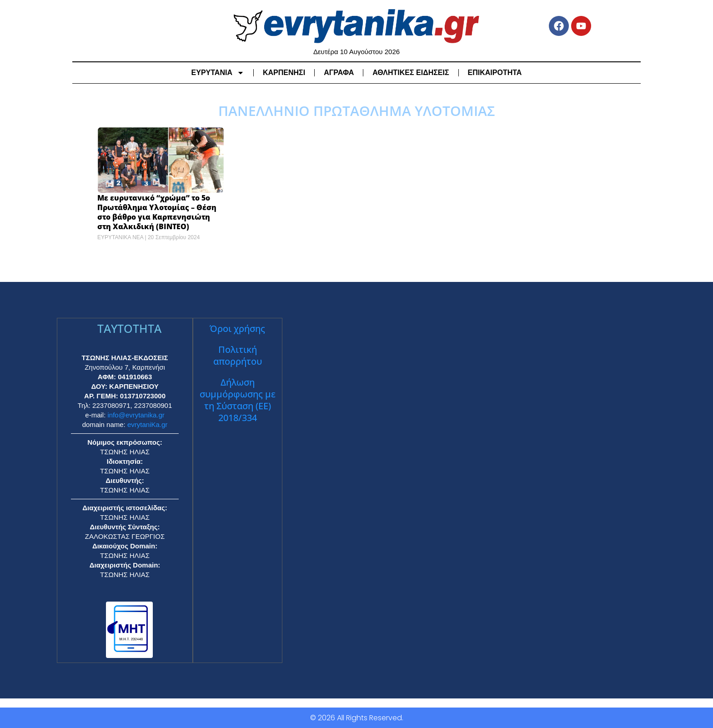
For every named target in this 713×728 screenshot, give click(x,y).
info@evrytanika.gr (136, 415)
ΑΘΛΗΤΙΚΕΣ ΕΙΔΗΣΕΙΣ (411, 73)
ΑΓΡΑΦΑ (339, 73)
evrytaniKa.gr (147, 424)
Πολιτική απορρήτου (238, 355)
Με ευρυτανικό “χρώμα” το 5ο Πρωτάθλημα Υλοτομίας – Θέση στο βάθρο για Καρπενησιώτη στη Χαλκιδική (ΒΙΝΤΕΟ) (157, 212)
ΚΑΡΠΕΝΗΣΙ (284, 73)
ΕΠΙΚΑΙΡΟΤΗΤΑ (495, 73)
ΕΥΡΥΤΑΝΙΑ (218, 73)
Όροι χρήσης (237, 329)
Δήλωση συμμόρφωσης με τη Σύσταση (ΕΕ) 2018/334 (238, 400)
